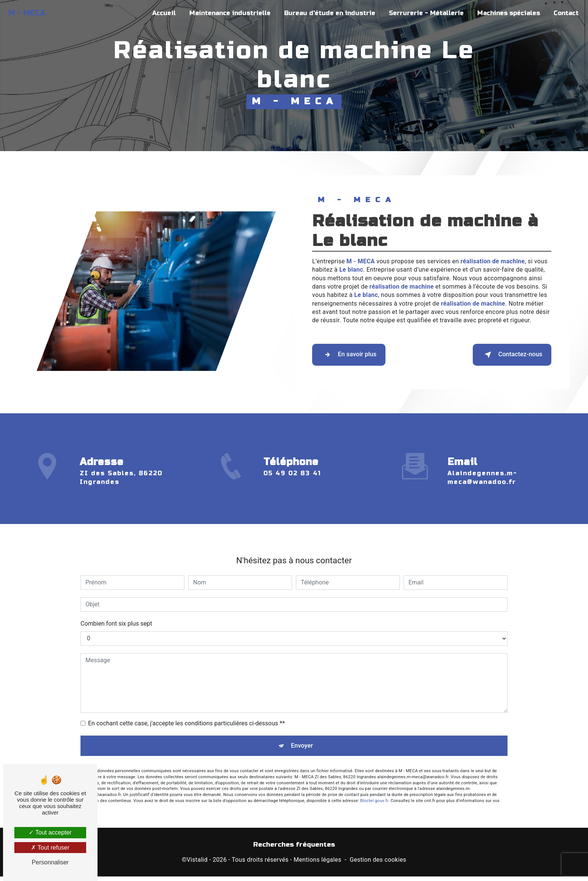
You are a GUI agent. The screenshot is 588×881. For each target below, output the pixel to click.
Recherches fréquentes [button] (294, 849)
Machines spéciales (505, 13)
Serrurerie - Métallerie (423, 13)
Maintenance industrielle (227, 13)
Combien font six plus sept (116, 610)
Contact (563, 13)
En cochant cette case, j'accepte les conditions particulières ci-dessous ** (186, 710)
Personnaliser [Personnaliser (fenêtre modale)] (50, 862)
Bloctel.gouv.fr (374, 792)
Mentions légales (317, 865)
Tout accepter (50, 832)
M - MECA (30, 13)
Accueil (161, 13)
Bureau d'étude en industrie (326, 13)
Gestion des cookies (378, 865)
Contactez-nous (502, 355)
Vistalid (197, 865)
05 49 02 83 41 (292, 487)
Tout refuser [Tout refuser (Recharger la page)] (50, 848)
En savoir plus (358, 355)
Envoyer (303, 734)
